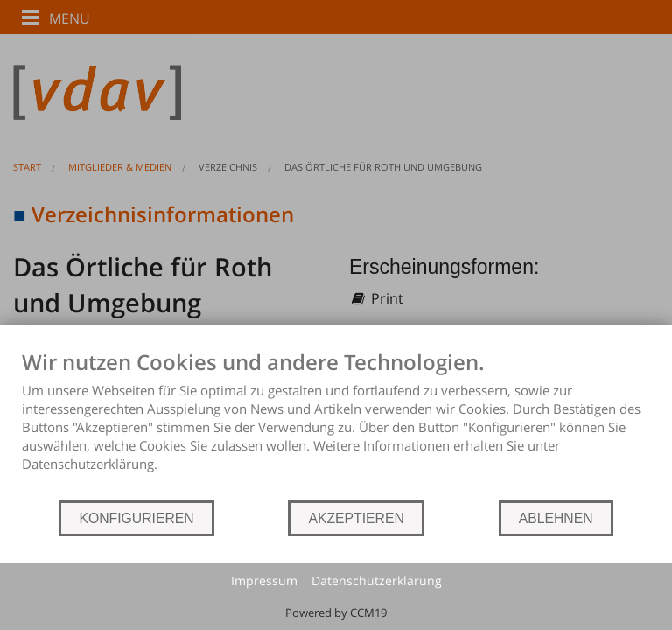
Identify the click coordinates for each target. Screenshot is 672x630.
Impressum (264, 581)
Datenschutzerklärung (377, 581)
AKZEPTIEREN (356, 518)
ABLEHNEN (556, 518)
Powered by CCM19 (336, 612)
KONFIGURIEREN (136, 518)
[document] (336, 424)
